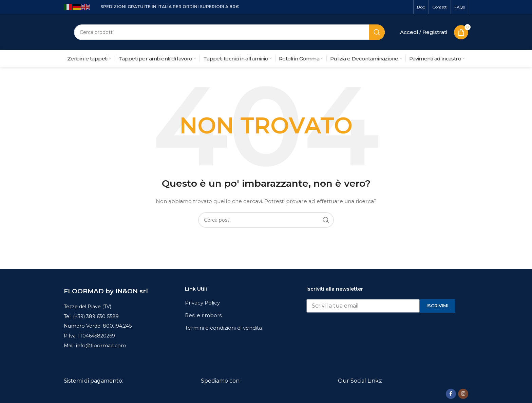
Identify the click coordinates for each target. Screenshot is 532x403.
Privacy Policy (202, 303)
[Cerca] (229, 32)
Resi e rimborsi (204, 315)
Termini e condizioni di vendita (223, 328)
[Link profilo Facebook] (451, 393)
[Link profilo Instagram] (463, 393)
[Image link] (115, 394)
